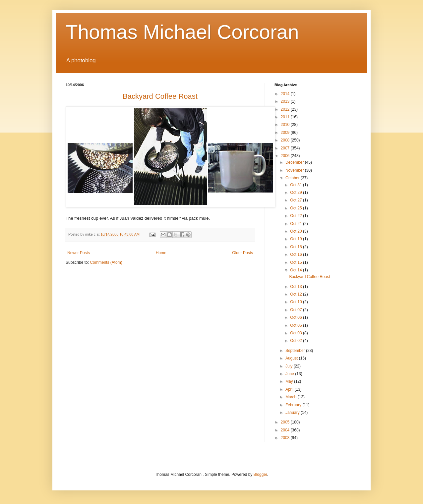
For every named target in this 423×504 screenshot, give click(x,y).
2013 (286, 101)
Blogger (260, 475)
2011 (286, 117)
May (290, 381)
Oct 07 (297, 310)
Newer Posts (79, 253)
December (295, 162)
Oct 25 (297, 208)
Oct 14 (297, 270)
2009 (286, 133)
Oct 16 (297, 254)
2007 (286, 148)
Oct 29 (297, 193)
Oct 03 (297, 333)
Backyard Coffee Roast (309, 277)
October (293, 178)
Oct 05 (297, 325)
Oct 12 (297, 294)
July (290, 366)
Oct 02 (297, 341)
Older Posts (242, 253)
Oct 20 (297, 231)
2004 (286, 430)
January (293, 413)
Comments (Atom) (106, 262)
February (294, 405)
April (290, 389)
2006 (286, 156)
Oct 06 (297, 317)
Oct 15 (297, 262)
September (296, 351)
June (290, 374)
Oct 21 (297, 224)
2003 (286, 438)
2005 (286, 422)
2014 (286, 94)
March (292, 397)
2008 (286, 140)
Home (161, 253)
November (295, 170)
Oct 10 (297, 302)
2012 (286, 109)
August (292, 358)
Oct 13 (297, 287)
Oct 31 (297, 185)
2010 (286, 125)
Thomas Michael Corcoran (182, 32)
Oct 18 (297, 247)
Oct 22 (297, 216)
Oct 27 (297, 200)
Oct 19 (297, 239)
